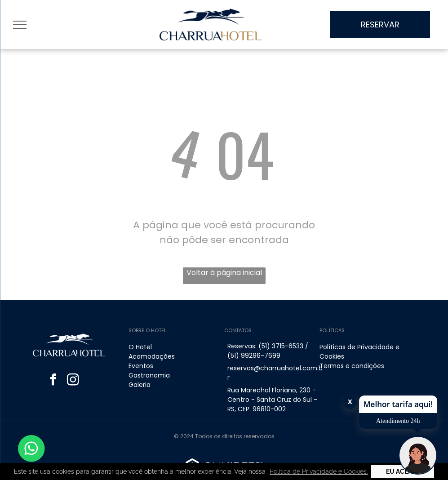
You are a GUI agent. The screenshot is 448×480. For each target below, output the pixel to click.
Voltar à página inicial (224, 273)
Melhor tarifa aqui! (398, 404)
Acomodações (152, 356)
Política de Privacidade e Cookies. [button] (319, 471)
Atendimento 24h (398, 421)
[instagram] (73, 381)
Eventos (141, 366)
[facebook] (53, 381)
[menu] (20, 25)
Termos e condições (352, 366)
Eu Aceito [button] (402, 471)
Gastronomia (149, 375)
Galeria (140, 385)
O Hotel (140, 347)
